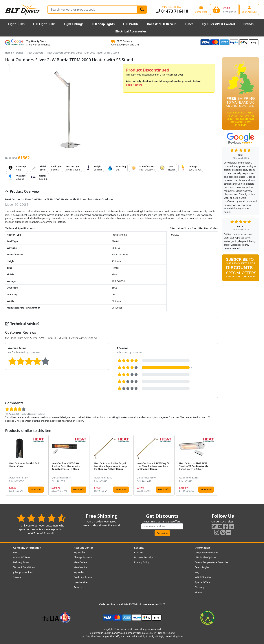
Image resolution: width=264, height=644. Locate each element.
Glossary (199, 587)
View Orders (80, 562)
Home (8, 53)
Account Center (83, 548)
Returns (78, 587)
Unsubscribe (81, 582)
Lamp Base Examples (206, 552)
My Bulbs (79, 572)
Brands (248, 24)
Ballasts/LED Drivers (162, 24)
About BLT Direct (22, 557)
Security (139, 548)
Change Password (84, 557)
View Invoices (81, 567)
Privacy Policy (142, 562)
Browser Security (143, 557)
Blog (16, 552)
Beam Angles (202, 567)
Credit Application (84, 577)
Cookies (139, 552)
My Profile (79, 552)
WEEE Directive (203, 577)
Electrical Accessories (131, 31)
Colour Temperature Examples (211, 562)
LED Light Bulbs (44, 24)
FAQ (197, 572)
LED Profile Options (205, 557)
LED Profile (131, 24)
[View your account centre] (249, 9)
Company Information (27, 548)
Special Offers (202, 582)
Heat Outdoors (35, 53)
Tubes (189, 24)
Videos (198, 592)
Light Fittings (74, 24)
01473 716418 (172, 11)
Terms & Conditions (24, 567)
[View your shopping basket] (224, 9)
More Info (36, 489)
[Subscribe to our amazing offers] (162, 526)
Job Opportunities (23, 572)
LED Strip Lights (103, 24)
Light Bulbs (16, 24)
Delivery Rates (21, 562)
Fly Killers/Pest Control (218, 24)
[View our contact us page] (201, 9)
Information (202, 548)
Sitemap (18, 577)
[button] (215, 465)
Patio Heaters (134, 85)
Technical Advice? (22, 324)
